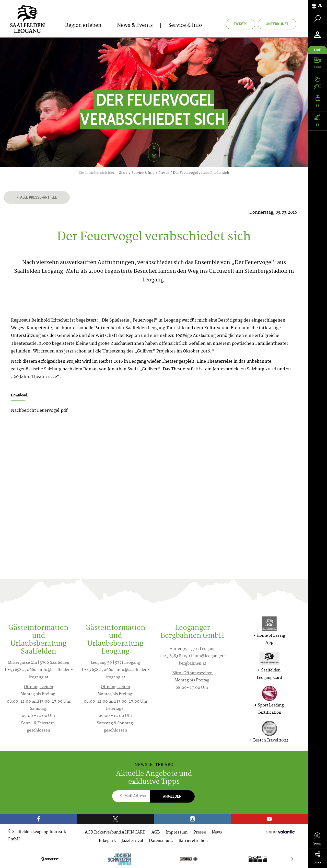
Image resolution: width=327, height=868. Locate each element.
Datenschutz (161, 841)
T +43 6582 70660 (20, 670)
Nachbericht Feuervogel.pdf (39, 411)
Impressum (177, 833)
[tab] (317, 5)
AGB (156, 833)
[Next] (292, 859)
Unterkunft (277, 24)
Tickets (241, 24)
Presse (200, 833)
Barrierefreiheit (193, 841)
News (217, 833)
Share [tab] (317, 858)
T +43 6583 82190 (174, 656)
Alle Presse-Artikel (37, 197)
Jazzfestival (132, 841)
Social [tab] (317, 839)
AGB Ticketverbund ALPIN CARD (115, 833)
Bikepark (107, 841)
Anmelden (172, 796)
